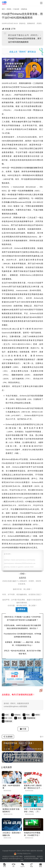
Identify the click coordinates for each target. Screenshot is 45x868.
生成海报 (8, 737)
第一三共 (33, 83)
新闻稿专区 (31, 23)
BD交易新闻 (7, 821)
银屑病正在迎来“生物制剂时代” (11, 810)
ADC (37, 191)
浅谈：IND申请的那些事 (11, 787)
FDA (10, 87)
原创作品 (22, 23)
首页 (3, 9)
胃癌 (6, 91)
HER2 (35, 87)
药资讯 (39, 23)
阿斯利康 (23, 83)
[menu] (41, 3)
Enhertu (25, 87)
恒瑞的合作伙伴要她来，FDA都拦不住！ (32, 834)
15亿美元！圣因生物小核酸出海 (12, 834)
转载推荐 (6, 773)
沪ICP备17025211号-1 (24, 854)
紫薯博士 (28, 773)
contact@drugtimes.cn (15, 859)
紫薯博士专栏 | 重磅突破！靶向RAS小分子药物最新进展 (33, 787)
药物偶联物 (28, 191)
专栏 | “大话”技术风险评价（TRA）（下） (33, 810)
